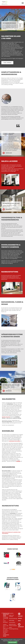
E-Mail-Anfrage (7, 63)
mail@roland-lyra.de (6, 635)
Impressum (21, 625)
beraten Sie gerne (6, 417)
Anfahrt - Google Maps (21, 617)
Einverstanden (12, 642)
